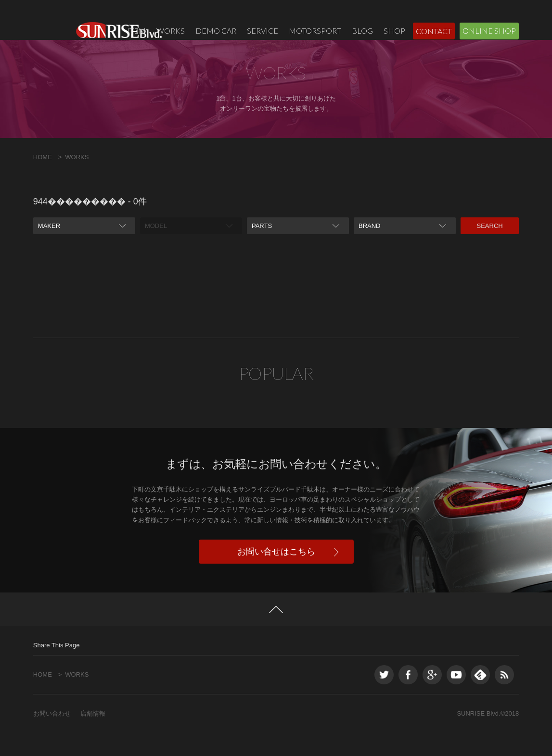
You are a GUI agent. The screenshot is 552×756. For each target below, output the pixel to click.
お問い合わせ (52, 737)
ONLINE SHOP (489, 31)
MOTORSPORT (315, 31)
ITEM (136, 31)
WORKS (171, 31)
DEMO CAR (216, 31)
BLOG (362, 31)
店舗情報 (93, 737)
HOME (43, 180)
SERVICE (263, 31)
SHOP (394, 31)
